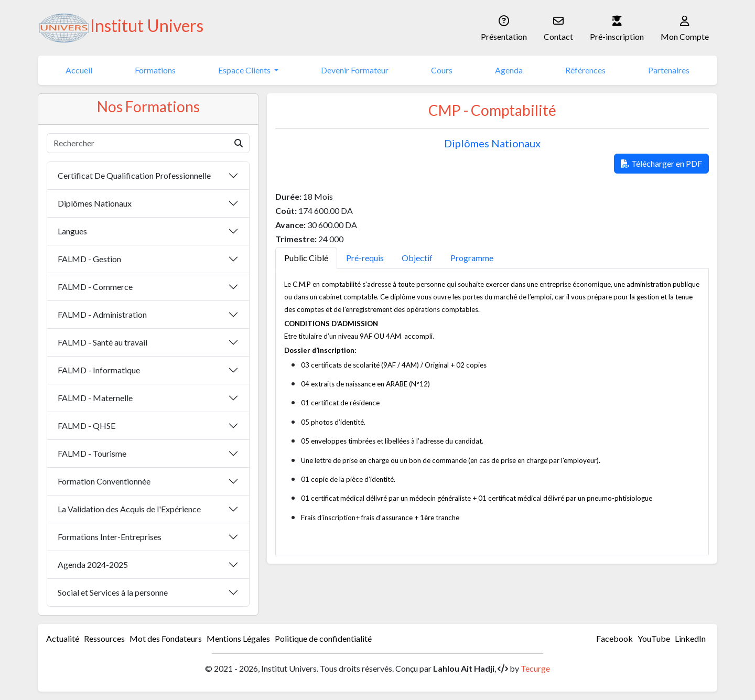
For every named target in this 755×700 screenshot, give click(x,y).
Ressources (104, 638)
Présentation (504, 27)
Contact (558, 27)
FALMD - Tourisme (92, 453)
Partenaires (669, 70)
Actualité (63, 638)
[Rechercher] (138, 143)
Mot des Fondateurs (166, 638)
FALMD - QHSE (87, 426)
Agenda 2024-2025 (93, 564)
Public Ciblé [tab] (306, 258)
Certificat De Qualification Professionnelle (134, 175)
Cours (442, 70)
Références (585, 70)
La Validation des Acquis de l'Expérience (129, 509)
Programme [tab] (472, 258)
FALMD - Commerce (95, 287)
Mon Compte (685, 27)
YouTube (654, 638)
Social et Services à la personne (113, 592)
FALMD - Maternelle (95, 398)
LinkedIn (690, 638)
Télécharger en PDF (661, 163)
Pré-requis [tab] (365, 258)
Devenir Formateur (355, 70)
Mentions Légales (238, 638)
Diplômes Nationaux (95, 203)
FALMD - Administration (102, 314)
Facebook (614, 638)
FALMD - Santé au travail (103, 342)
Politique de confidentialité (323, 638)
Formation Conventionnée (104, 481)
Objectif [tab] (417, 258)
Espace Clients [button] (245, 70)
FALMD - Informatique (99, 370)
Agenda (509, 70)
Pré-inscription (617, 27)
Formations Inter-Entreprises (110, 537)
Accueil (79, 70)
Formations (155, 70)
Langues (72, 231)
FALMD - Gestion (89, 259)
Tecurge (535, 668)
